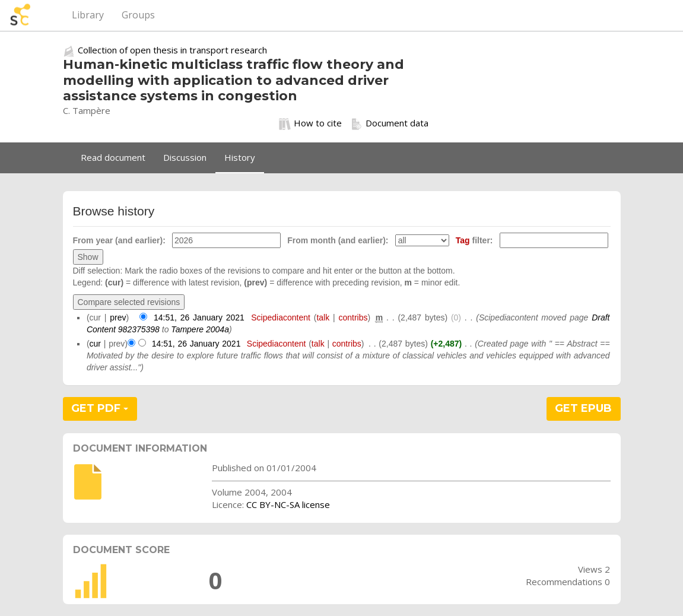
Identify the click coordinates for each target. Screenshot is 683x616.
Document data (390, 123)
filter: (474, 240)
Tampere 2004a (200, 329)
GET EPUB (583, 408)
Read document (113, 157)
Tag (463, 240)
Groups (138, 15)
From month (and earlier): (338, 240)
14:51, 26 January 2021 (199, 317)
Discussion (185, 157)
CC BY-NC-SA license (288, 504)
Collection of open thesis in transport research (172, 50)
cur (95, 344)
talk (323, 317)
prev (118, 317)
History (240, 157)
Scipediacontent (281, 317)
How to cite (310, 123)
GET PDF (100, 408)
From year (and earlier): (119, 240)
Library (88, 15)
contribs (353, 317)
